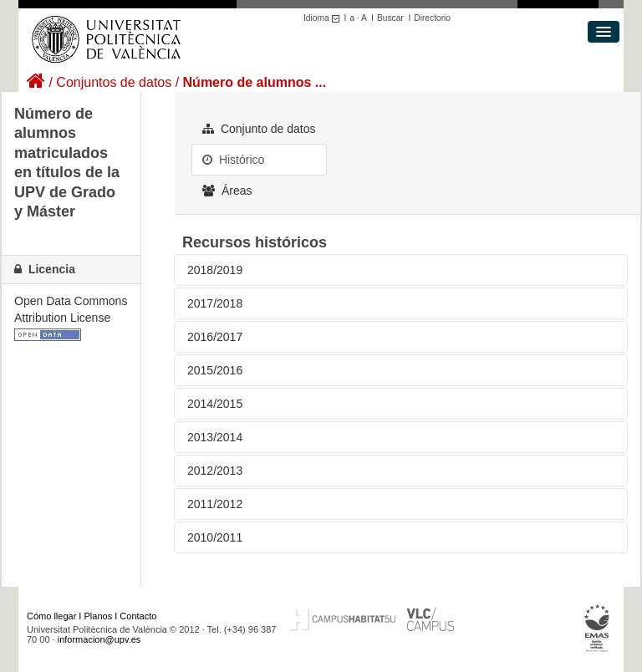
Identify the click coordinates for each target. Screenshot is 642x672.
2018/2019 (215, 270)
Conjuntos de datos (114, 82)
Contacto (138, 616)
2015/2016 (215, 370)
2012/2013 (215, 471)
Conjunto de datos (259, 129)
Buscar (390, 18)
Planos (99, 616)
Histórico (233, 160)
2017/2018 (215, 303)
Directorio (432, 18)
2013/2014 (215, 437)
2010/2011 (215, 537)
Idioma (324, 18)
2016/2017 (215, 337)
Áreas (227, 191)
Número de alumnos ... (255, 82)
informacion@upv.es (99, 639)
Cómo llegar (51, 616)
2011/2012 (215, 504)
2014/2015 (215, 404)
